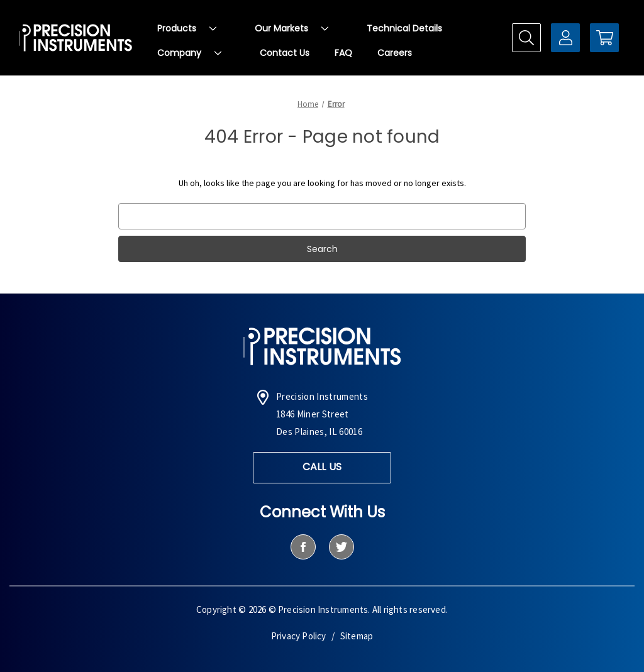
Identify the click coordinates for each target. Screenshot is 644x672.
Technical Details (404, 28)
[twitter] (341, 547)
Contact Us (285, 53)
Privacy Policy (299, 636)
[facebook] (303, 547)
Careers (395, 53)
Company (189, 53)
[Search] (526, 38)
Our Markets (291, 28)
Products (187, 28)
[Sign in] (565, 38)
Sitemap (357, 636)
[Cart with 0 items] (604, 38)
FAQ (343, 53)
